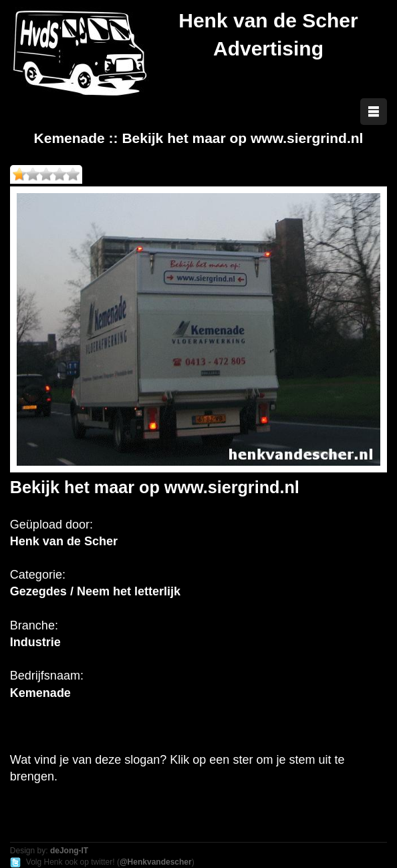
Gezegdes (38, 591)
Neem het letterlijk (129, 591)
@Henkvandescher (156, 862)
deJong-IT (69, 851)
